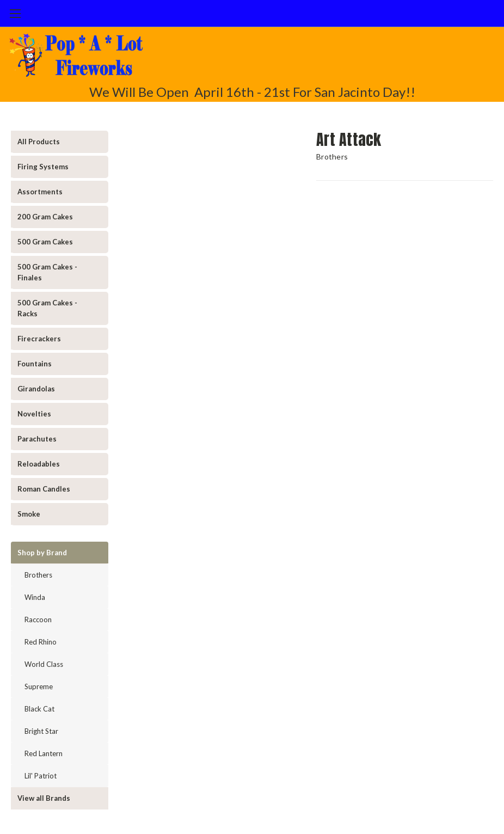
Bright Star (41, 731)
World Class (44, 664)
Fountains (35, 364)
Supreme (39, 686)
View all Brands (44, 798)
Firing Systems (43, 167)
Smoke (29, 514)
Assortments (40, 192)
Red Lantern (44, 753)
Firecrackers (39, 339)
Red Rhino (41, 642)
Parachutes (37, 439)
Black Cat (39, 709)
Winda (35, 597)
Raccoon (38, 620)
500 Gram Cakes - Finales (47, 272)
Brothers (38, 575)
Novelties (34, 414)
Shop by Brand (42, 553)
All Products (39, 142)
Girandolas (36, 389)
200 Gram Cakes (45, 217)
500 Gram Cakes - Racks (47, 308)
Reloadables (39, 464)
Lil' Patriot (41, 776)
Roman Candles (44, 489)
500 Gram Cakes (45, 242)
